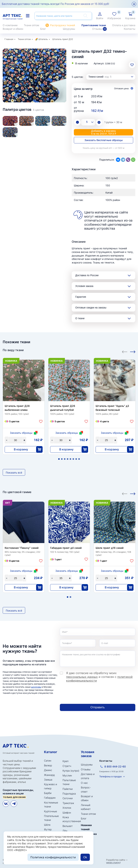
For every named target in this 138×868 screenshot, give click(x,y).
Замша (48, 780)
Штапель (43, 39)
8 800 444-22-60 (115, 766)
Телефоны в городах (111, 777)
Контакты (130, 29)
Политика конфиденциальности (53, 857)
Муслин (67, 775)
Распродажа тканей (63, 25)
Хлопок (67, 808)
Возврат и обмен (13, 29)
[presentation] (87, 693)
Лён (65, 831)
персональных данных (82, 677)
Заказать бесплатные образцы (104, 140)
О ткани (80, 318)
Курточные (50, 811)
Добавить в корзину (103, 132)
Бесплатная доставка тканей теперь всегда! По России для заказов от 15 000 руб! (55, 4)
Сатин (48, 761)
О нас (84, 783)
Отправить (97, 707)
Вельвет (68, 826)
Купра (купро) (71, 771)
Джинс (48, 770)
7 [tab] (76, 459)
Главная (9, 39)
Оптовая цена (124, 89)
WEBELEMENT (114, 863)
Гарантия (81, 297)
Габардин (50, 798)
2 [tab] (35, 92)
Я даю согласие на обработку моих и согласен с (99, 677)
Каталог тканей (28, 16)
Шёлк (47, 825)
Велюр (48, 765)
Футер (48, 829)
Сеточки (68, 798)
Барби (48, 793)
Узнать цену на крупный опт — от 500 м (103, 148)
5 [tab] (70, 459)
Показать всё (14, 473)
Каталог (51, 752)
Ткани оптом (32, 25)
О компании (10, 25)
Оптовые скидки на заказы (91, 308)
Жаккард (49, 775)
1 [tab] (32, 92)
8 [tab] (79, 459)
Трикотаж (68, 803)
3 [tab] (37, 92)
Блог (43, 29)
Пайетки (68, 789)
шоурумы (36, 687)
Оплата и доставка (124, 25)
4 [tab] (68, 459)
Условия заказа (84, 286)
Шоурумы (69, 29)
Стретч (67, 766)
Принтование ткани (94, 25)
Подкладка (69, 794)
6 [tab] (73, 459)
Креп (65, 761)
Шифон (67, 813)
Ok (85, 857)
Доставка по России (87, 275)
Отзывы (99, 29)
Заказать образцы (21, 433)
